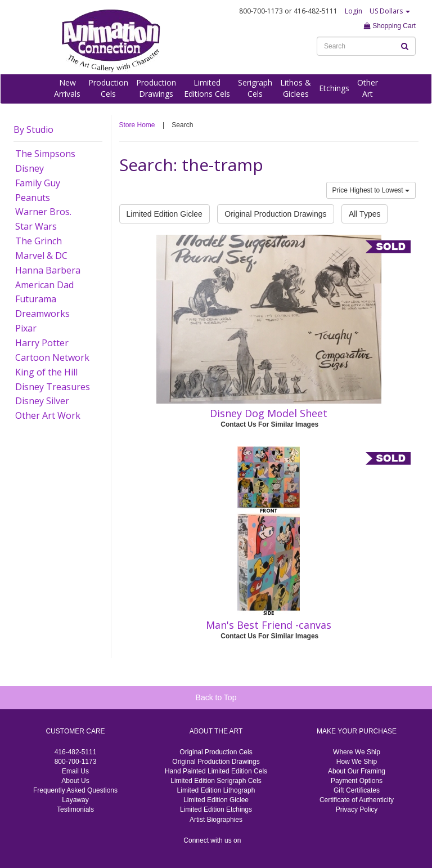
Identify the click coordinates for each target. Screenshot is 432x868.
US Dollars (390, 11)
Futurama (36, 299)
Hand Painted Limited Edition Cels (216, 771)
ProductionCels (108, 88)
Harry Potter (42, 343)
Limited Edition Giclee (165, 214)
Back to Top (216, 697)
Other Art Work (48, 415)
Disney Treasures (53, 387)
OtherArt (368, 88)
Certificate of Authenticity (357, 800)
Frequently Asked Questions (75, 790)
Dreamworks (42, 314)
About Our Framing (357, 771)
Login (354, 11)
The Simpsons (45, 154)
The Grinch (39, 241)
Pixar (26, 328)
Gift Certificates (357, 790)
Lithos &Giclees (296, 88)
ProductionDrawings (156, 88)
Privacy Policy (357, 809)
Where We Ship (357, 752)
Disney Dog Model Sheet (269, 413)
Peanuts (33, 198)
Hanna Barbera (48, 270)
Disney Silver (42, 401)
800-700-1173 (76, 762)
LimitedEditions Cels (207, 88)
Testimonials (75, 809)
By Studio (33, 129)
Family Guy (38, 183)
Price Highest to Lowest (371, 190)
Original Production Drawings (275, 214)
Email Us (75, 771)
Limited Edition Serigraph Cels (216, 781)
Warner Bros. (43, 212)
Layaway (75, 800)
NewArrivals (67, 88)
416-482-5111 (76, 752)
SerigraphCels (255, 88)
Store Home (137, 125)
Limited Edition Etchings (216, 809)
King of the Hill (46, 372)
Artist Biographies (216, 820)
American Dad (44, 285)
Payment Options (357, 781)
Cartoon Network (52, 357)
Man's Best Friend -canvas (269, 625)
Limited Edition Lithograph (216, 790)
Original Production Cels (216, 752)
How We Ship (357, 762)
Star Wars (36, 226)
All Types (365, 214)
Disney (30, 168)
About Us (75, 781)
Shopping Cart (390, 26)
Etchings (334, 88)
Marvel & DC (41, 256)
